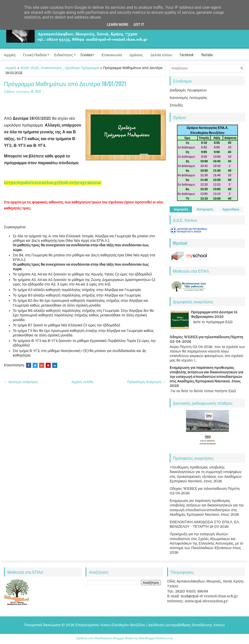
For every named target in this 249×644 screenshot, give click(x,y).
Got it (139, 25)
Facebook (187, 54)
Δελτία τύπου (161, 54)
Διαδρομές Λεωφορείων (188, 90)
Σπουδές (176, 105)
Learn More (117, 25)
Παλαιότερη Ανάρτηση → (146, 382)
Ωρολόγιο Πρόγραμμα (82, 68)
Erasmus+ (87, 54)
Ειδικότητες (67, 53)
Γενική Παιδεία (39, 53)
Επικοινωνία (112, 54)
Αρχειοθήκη (231, 209)
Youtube (207, 54)
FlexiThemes (103, 638)
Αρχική (10, 54)
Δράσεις (136, 54)
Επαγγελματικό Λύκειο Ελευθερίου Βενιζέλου (110, 625)
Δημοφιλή (181, 209)
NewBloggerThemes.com (156, 638)
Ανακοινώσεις (52, 68)
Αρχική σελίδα (82, 382)
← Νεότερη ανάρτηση (21, 382)
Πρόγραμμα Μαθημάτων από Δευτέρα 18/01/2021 (65, 84)
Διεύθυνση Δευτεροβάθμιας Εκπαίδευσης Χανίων (186, 625)
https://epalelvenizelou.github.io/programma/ (53, 183)
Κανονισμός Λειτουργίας (189, 98)
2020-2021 (29, 68)
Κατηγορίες (205, 209)
